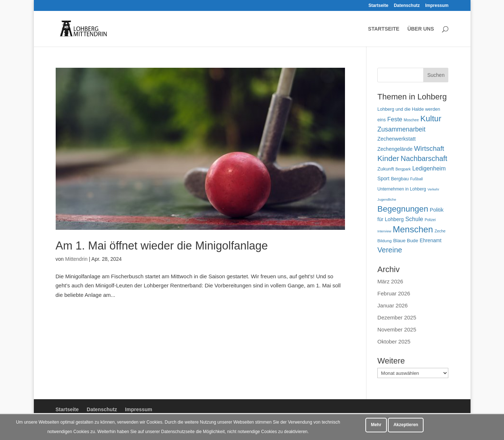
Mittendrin (76, 259)
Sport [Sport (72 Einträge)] (383, 178)
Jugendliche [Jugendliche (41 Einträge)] (387, 199)
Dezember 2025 (397, 317)
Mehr (376, 425)
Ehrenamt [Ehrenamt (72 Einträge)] (430, 240)
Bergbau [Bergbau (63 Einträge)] (400, 179)
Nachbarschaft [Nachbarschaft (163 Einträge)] (424, 158)
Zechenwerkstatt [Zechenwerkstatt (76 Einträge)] (396, 139)
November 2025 (397, 329)
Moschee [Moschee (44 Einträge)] (411, 120)
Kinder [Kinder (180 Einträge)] (388, 158)
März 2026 (390, 281)
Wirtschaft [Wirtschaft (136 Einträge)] (429, 148)
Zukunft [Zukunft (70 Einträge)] (386, 169)
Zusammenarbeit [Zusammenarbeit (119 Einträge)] (401, 129)
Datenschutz (407, 6)
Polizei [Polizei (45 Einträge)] (430, 220)
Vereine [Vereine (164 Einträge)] (390, 250)
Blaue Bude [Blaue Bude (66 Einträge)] (406, 241)
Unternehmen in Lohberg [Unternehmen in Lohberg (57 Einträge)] (402, 189)
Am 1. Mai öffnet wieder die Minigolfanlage (162, 246)
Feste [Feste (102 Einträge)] (395, 119)
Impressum (437, 6)
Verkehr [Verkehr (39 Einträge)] (433, 189)
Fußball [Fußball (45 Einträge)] (416, 179)
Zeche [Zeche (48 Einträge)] (440, 231)
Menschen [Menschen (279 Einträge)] (413, 229)
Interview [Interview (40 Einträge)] (384, 231)
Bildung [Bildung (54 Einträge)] (384, 241)
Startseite (378, 6)
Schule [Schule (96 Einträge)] (414, 219)
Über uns (420, 29)
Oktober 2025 (394, 341)
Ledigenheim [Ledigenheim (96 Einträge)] (429, 168)
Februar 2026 (394, 293)
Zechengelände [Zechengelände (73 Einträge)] (395, 149)
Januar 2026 (392, 305)
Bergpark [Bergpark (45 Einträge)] (403, 169)
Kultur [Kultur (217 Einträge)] (431, 119)
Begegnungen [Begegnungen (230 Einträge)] (403, 209)
